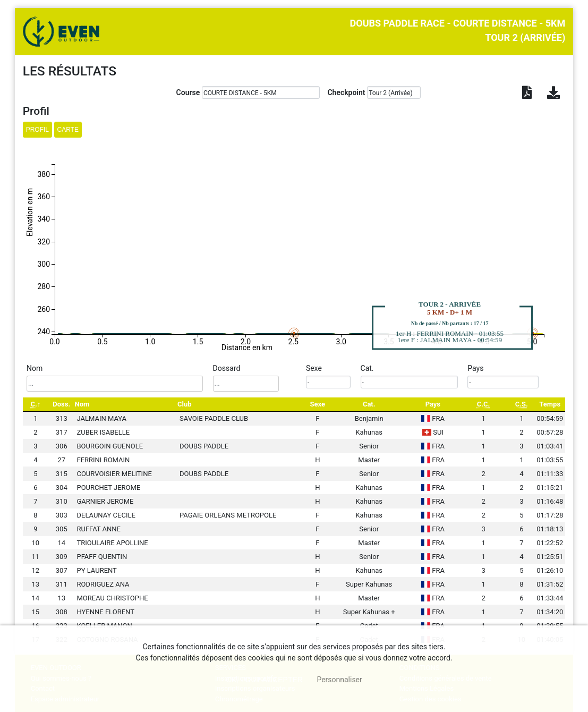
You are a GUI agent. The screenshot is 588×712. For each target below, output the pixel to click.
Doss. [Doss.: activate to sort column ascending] (61, 404)
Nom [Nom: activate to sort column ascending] (82, 404)
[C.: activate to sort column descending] (36, 405)
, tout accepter (264, 680)
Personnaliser (339, 680)
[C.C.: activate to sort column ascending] (484, 405)
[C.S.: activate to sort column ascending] (522, 405)
